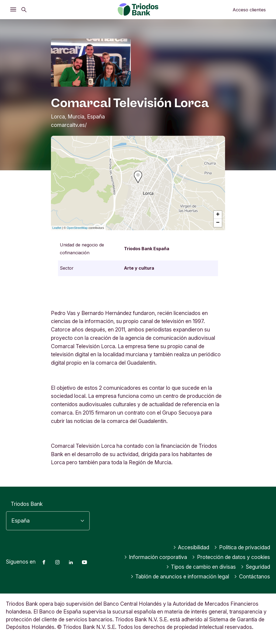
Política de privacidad (242, 547)
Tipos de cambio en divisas (201, 567)
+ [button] (218, 215)
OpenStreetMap (77, 228)
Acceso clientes (249, 10)
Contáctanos (252, 577)
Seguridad (255, 567)
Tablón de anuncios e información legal (180, 577)
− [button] (218, 223)
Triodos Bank (27, 504)
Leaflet (57, 228)
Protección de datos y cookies (231, 557)
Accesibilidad (191, 547)
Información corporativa (156, 557)
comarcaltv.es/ (69, 125)
